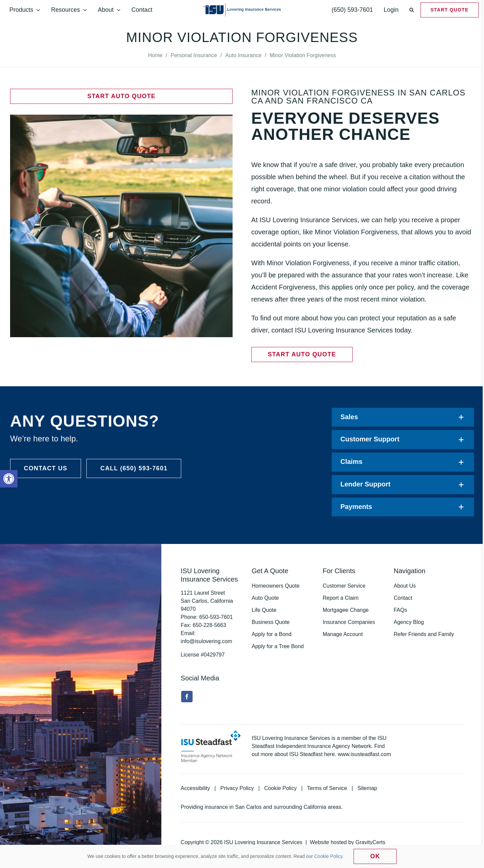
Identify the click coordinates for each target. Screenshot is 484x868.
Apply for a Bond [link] (272, 634)
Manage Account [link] (343, 634)
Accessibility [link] (195, 788)
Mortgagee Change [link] (346, 610)
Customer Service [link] (344, 586)
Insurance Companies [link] (349, 622)
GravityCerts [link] (371, 842)
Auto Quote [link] (265, 598)
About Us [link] (405, 586)
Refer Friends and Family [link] (424, 634)
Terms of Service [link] (327, 788)
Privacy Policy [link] (237, 788)
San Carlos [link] (248, 807)
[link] (9, 479)
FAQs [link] (400, 610)
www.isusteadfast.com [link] (364, 754)
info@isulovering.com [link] (207, 641)
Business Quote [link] (271, 622)
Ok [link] (375, 856)
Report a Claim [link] (341, 598)
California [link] (315, 807)
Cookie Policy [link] (280, 788)
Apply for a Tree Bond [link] (278, 646)
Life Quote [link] (264, 610)
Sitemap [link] (367, 788)
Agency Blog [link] (409, 622)
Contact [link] (403, 598)
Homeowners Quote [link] (276, 586)
